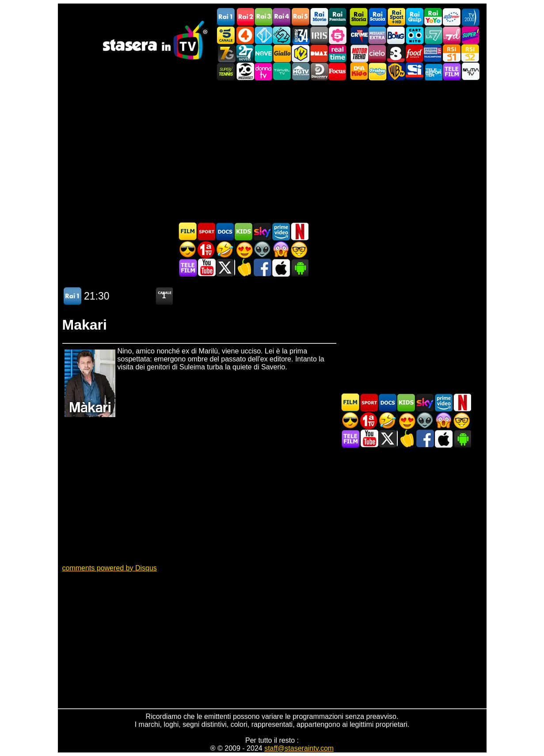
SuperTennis (226, 71)
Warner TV (396, 71)
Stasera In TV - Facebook (262, 268)
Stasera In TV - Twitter (225, 268)
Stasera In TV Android (299, 268)
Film (188, 231)
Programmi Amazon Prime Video (281, 231)
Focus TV (338, 71)
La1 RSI (452, 53)
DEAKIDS (359, 71)
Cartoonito (415, 35)
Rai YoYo (433, 17)
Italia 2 (282, 35)
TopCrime (359, 35)
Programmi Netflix (299, 231)
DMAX (319, 53)
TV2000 (470, 17)
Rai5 (301, 17)
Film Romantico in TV (243, 249)
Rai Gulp (415, 17)
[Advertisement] (272, 151)
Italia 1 (263, 35)
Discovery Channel (319, 71)
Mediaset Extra (377, 35)
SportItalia (415, 71)
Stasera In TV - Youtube (206, 268)
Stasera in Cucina (243, 268)
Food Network (415, 53)
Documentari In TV (225, 231)
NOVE (263, 53)
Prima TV (206, 249)
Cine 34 (301, 35)
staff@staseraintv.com (299, 748)
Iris (319, 35)
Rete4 (245, 35)
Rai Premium (338, 17)
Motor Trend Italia (359, 53)
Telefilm (452, 71)
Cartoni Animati (243, 231)
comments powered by (110, 568)
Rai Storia (359, 17)
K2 (301, 53)
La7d (452, 35)
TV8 (396, 53)
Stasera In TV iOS (281, 268)
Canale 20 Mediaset (245, 71)
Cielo (377, 53)
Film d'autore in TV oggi (299, 249)
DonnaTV (263, 71)
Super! (470, 35)
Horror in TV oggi (281, 249)
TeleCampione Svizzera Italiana (433, 53)
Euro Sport (452, 17)
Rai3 (263, 17)
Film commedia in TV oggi (225, 249)
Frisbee (377, 71)
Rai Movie (319, 17)
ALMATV (470, 71)
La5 (338, 35)
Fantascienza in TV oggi (262, 249)
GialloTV (282, 53)
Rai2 (245, 17)
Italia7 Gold (226, 53)
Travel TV (282, 71)
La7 (433, 35)
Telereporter (433, 71)
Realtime (338, 53)
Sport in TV (206, 231)
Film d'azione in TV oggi (188, 249)
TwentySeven (245, 53)
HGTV (301, 71)
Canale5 (226, 35)
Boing (396, 35)
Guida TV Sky (262, 231)
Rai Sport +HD (396, 17)
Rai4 (282, 17)
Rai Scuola (377, 17)
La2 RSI (470, 53)
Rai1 (226, 17)
